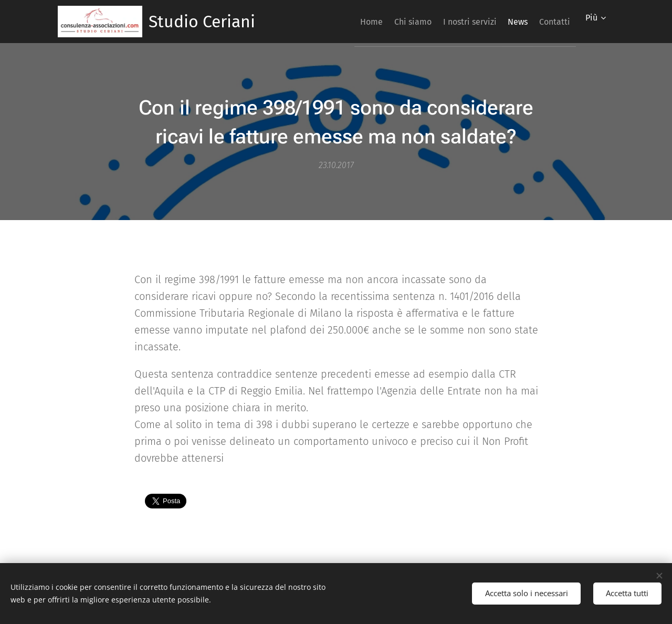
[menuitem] (338, 22)
